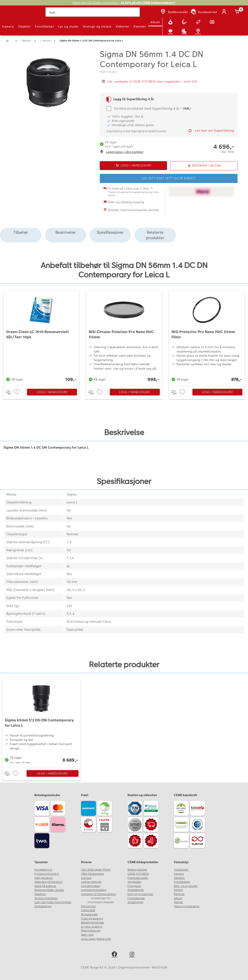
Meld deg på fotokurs (48, 882)
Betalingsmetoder (93, 923)
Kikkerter (123, 26)
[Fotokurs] (171, 31)
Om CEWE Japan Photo (96, 870)
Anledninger (135, 902)
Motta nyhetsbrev (46, 898)
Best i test (87, 935)
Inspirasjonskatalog (94, 890)
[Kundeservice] (204, 12)
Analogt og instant (97, 26)
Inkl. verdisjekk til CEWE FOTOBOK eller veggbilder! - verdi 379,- (153, 81)
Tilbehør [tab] (21, 232)
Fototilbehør (44, 26)
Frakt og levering (92, 919)
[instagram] (133, 955)
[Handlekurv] (238, 12)
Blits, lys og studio (186, 886)
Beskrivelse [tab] (65, 232)
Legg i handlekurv (52, 392)
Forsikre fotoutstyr (47, 874)
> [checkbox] (10, 392)
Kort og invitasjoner (140, 894)
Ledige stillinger (91, 882)
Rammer (140, 26)
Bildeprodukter (137, 870)
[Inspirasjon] (185, 31)
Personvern (89, 906)
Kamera (8, 26)
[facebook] (115, 955)
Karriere (86, 878)
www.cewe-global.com (96, 939)
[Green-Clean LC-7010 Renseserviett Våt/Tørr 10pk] (41, 337)
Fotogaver (134, 886)
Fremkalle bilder (138, 878)
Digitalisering (43, 906)
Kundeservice (43, 870)
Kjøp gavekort (44, 878)
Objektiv (24, 26)
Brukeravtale (89, 914)
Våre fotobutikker (93, 874)
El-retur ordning (92, 927)
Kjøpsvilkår (88, 910)
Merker (178, 902)
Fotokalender (136, 898)
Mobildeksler (136, 890)
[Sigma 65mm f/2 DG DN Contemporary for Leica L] (41, 722)
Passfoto (40, 894)
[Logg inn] (225, 12)
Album (155, 22)
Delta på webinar (45, 886)
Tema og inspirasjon (187, 906)
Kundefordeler (91, 886)
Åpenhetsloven (91, 931)
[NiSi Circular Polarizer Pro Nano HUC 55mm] (124, 337)
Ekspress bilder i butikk (49, 890)
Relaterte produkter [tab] (155, 235)
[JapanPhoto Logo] (12, 14)
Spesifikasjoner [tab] (110, 232)
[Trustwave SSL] (152, 809)
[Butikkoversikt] (174, 12)
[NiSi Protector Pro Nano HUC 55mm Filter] (207, 337)
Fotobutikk (181, 870)
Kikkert (178, 890)
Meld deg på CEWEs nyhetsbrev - (124, 3)
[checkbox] (17, 392)
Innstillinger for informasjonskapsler (101, 900)
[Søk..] (93, 12)
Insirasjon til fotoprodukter (99, 894)
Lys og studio (68, 26)
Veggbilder (134, 882)
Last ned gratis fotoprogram (53, 902)
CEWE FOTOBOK (138, 874)
